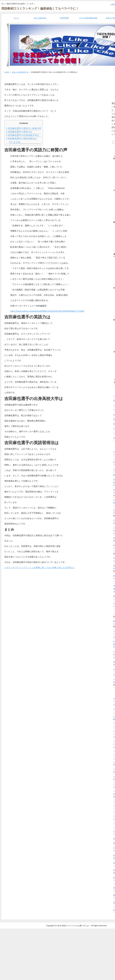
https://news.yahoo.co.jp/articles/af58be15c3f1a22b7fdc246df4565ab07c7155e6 (47, 311)
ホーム (16, 18)
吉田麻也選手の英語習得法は (21, 139)
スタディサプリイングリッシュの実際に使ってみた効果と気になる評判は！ (40, 568)
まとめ (15, 142)
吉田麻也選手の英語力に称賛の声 (24, 128)
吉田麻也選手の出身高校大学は (22, 135)
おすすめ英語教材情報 (88, 18)
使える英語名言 (40, 18)
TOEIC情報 (64, 18)
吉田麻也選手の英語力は (19, 132)
